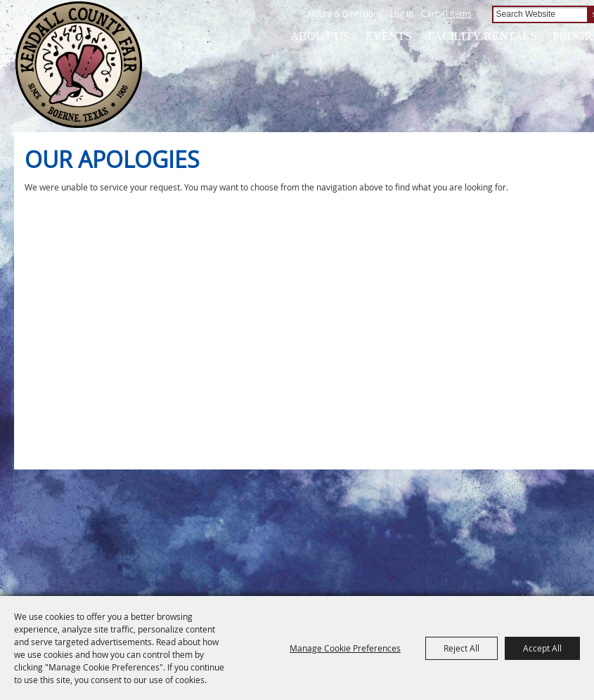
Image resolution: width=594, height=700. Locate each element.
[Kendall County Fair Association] (78, 65)
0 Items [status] (457, 13)
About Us (320, 36)
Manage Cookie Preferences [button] (345, 648)
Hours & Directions (345, 13)
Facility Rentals (482, 36)
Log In (402, 13)
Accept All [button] (542, 648)
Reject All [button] (461, 648)
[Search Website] (540, 14)
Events (388, 36)
